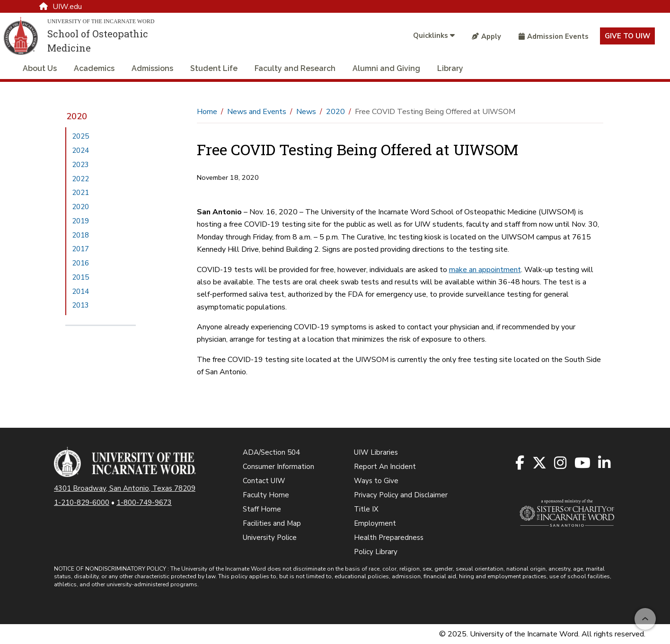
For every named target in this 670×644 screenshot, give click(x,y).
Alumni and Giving (386, 68)
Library (450, 68)
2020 (77, 116)
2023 (80, 165)
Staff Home (262, 509)
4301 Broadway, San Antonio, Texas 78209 (125, 488)
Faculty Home (266, 495)
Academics (94, 68)
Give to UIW (627, 36)
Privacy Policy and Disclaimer (401, 495)
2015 (80, 277)
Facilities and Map (272, 523)
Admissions (152, 68)
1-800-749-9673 (144, 503)
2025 (80, 136)
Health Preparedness (389, 538)
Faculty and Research (295, 68)
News (306, 112)
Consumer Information (278, 467)
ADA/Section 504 (271, 452)
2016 (80, 263)
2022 (80, 179)
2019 (80, 221)
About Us (40, 68)
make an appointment (485, 270)
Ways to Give (376, 481)
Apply (486, 36)
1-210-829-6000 (82, 503)
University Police (270, 538)
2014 (80, 291)
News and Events (257, 112)
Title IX (366, 509)
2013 (80, 305)
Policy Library (376, 552)
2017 (80, 249)
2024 (80, 150)
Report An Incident (385, 467)
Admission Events (554, 36)
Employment (375, 523)
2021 (80, 193)
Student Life (214, 68)
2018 (80, 235)
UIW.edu (61, 7)
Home (207, 112)
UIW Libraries (376, 452)
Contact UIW (264, 481)
